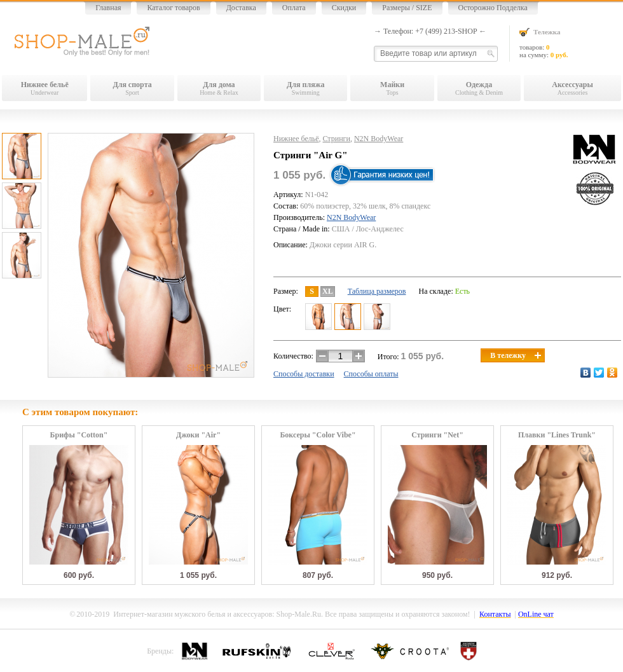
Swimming (305, 88)
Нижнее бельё (296, 139)
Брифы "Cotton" (79, 435)
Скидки (344, 8)
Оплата (294, 8)
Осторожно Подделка (493, 8)
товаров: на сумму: (570, 43)
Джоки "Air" (198, 435)
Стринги (337, 139)
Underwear (44, 88)
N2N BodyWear (379, 139)
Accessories (572, 88)
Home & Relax (219, 88)
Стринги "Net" (437, 435)
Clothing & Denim (479, 88)
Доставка (241, 8)
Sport (132, 88)
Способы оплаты (371, 374)
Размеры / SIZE (407, 8)
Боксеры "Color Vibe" (318, 435)
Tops (392, 88)
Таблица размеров (377, 291)
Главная (108, 8)
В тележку (516, 355)
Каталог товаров (173, 8)
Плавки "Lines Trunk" (557, 435)
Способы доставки (304, 374)
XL (328, 291)
